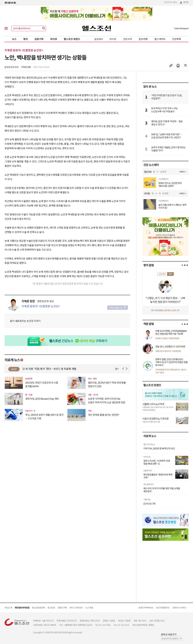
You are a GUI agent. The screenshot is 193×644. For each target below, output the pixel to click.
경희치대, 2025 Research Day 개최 (42, 399)
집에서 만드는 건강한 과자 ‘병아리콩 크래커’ (170, 185)
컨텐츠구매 (62, 608)
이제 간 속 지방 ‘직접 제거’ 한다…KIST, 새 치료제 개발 (52, 369)
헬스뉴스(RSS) (180, 607)
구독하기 (182, 172)
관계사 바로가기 (169, 634)
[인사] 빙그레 (149, 504)
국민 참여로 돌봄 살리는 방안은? (104, 415)
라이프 (54, 39)
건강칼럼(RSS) (164, 607)
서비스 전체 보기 (76, 608)
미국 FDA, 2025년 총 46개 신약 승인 (159, 448)
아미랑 (113, 39)
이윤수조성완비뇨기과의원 (155, 419)
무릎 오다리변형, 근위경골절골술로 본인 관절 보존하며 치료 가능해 (171, 332)
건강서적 (128, 39)
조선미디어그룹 (170, 2)
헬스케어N (160, 39)
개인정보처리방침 (22, 608)
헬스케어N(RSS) (147, 607)
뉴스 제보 (89, 608)
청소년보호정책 (38, 608)
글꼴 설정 (185, 65)
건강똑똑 (177, 39)
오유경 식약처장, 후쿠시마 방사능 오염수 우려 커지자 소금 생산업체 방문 (107, 400)
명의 (26, 39)
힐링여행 (143, 39)
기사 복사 (171, 65)
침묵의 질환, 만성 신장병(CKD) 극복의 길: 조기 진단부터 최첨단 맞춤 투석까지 (171, 362)
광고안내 (51, 608)
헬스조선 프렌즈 (72, 39)
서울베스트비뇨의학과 (153, 404)
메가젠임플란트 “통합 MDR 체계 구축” (158, 476)
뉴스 (14, 39)
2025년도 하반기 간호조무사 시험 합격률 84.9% (42, 384)
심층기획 (39, 39)
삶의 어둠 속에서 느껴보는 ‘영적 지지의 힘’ (172, 206)
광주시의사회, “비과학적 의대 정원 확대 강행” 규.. (157, 462)
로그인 (186, 2)
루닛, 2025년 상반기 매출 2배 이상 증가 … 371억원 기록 (44, 417)
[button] (182, 265)
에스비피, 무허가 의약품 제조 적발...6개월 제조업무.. (162, 490)
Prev (124, 369)
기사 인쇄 (178, 65)
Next (127, 369)
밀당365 (98, 39)
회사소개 (8, 608)
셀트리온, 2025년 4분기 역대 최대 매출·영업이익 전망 (107, 384)
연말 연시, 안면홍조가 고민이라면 (170, 346)
